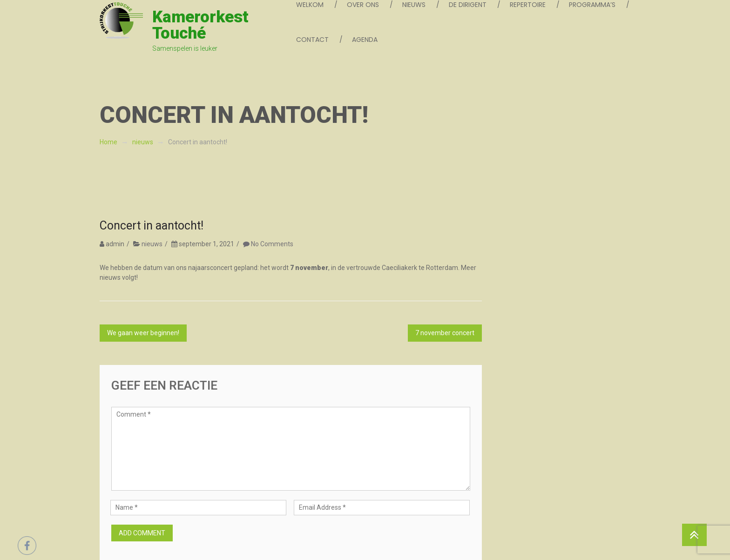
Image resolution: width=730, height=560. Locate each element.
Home (108, 142)
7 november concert (445, 333)
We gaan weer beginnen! (143, 333)
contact (312, 40)
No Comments (272, 244)
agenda (365, 40)
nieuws (143, 142)
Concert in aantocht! (152, 226)
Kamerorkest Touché (200, 25)
